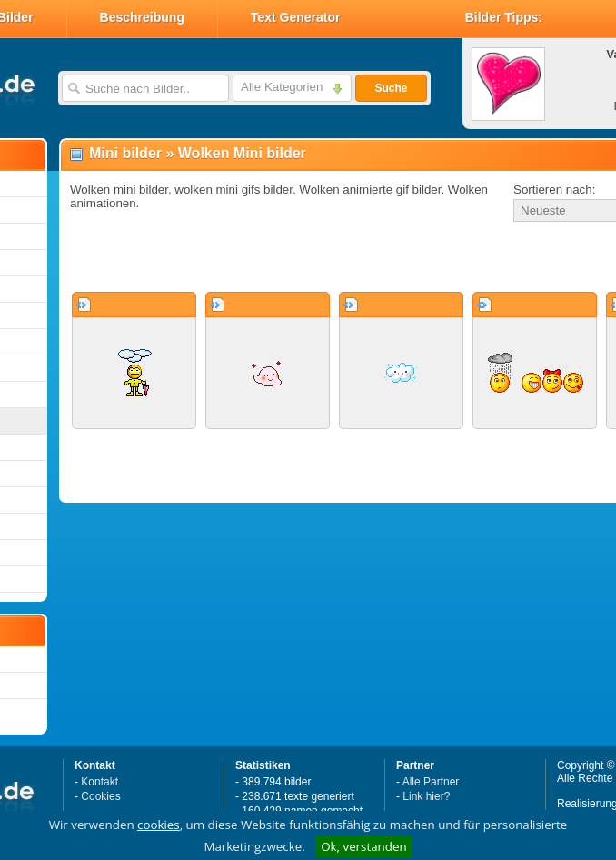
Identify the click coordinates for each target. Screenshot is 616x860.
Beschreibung (142, 17)
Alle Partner (431, 782)
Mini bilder (125, 153)
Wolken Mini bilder (242, 153)
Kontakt (99, 782)
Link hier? (426, 796)
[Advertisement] (274, 258)
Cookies (100, 796)
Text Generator (296, 17)
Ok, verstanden (363, 846)
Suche (391, 88)
